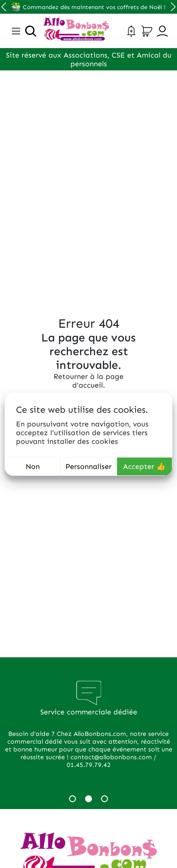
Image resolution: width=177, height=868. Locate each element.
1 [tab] (72, 799)
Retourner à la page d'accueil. (88, 381)
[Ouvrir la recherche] (31, 31)
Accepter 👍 (144, 466)
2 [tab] (88, 799)
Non (33, 466)
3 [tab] (105, 799)
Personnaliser (88, 466)
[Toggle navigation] (16, 31)
